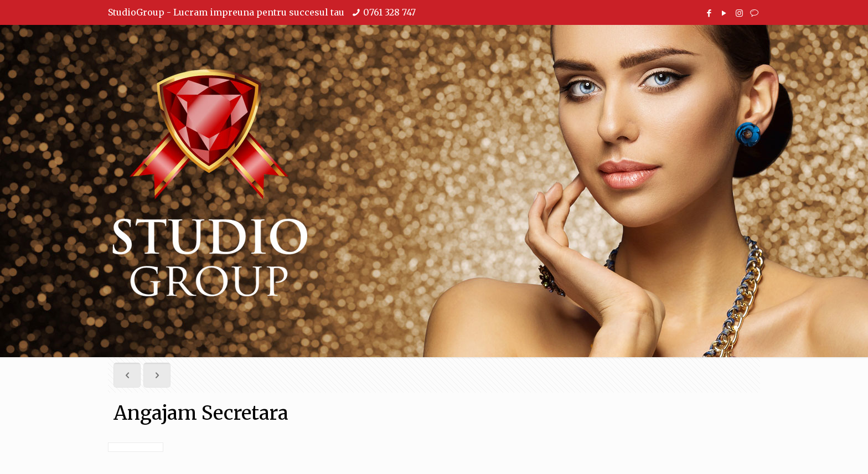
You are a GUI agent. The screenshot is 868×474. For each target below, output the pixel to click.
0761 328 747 (389, 12)
